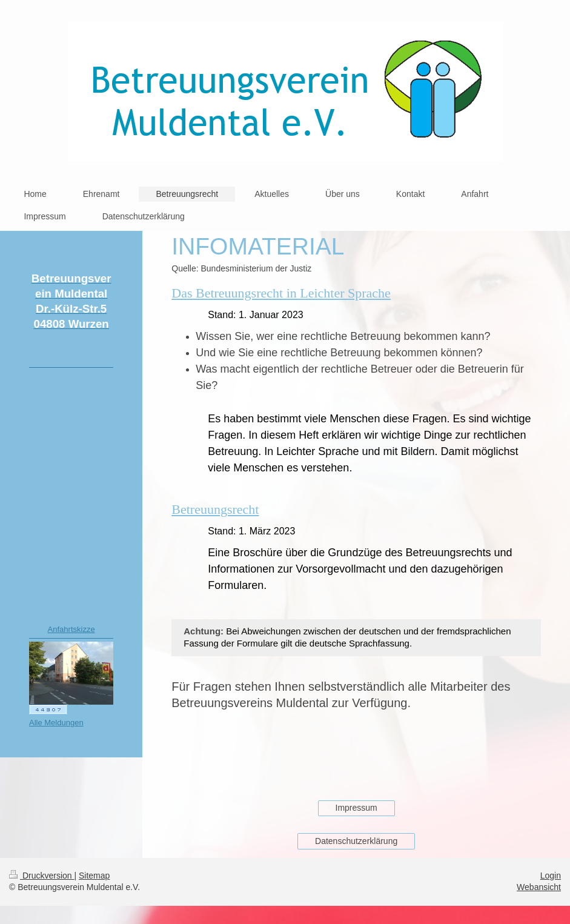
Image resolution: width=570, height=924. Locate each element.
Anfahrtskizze (71, 629)
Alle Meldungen (56, 723)
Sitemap (94, 876)
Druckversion (41, 876)
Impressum (356, 808)
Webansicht (539, 887)
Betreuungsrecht (215, 509)
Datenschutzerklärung (356, 841)
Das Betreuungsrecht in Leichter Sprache (281, 293)
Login (551, 876)
